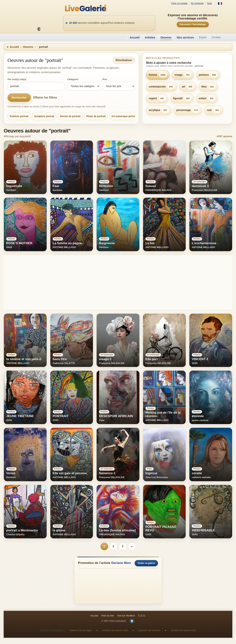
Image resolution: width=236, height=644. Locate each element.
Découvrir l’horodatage (193, 24)
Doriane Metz (121, 563)
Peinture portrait (19, 116)
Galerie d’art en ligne (81, 630)
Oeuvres (166, 37)
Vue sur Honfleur (126, 616)
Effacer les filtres (45, 97)
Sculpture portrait (44, 116)
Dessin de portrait (70, 116)
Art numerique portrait (124, 116)
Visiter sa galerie (146, 563)
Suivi (209, 3)
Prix (105, 79)
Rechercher (19, 97)
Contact (216, 37)
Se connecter (197, 3)
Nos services (185, 37)
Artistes (150, 37)
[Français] (220, 3)
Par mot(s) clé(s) (17, 79)
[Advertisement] (114, 282)
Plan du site (108, 616)
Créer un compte (179, 3)
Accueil (135, 37)
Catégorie (73, 79)
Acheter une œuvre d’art (115, 630)
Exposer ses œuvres (149, 630)
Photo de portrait (96, 116)
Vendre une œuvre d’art (183, 630)
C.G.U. (142, 616)
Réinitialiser (124, 60)
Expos (203, 37)
